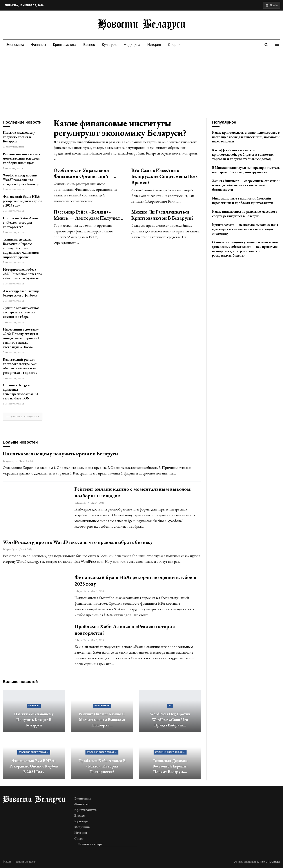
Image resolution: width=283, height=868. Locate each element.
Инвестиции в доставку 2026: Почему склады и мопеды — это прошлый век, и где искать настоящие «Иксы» (21, 338)
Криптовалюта (66, 45)
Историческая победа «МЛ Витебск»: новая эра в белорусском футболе (22, 274)
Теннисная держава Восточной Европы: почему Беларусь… (170, 766)
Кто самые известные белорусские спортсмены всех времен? (165, 176)
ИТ (170, 706)
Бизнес (91, 45)
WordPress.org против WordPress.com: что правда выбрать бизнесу (21, 180)
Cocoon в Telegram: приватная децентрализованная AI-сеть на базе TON (21, 392)
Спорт (178, 45)
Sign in (272, 5)
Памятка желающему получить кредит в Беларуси (19, 137)
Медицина (135, 45)
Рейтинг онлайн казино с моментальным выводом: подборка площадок (22, 158)
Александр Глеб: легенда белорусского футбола (21, 293)
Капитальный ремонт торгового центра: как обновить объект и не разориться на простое (20, 366)
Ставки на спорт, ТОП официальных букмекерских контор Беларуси (35, 752)
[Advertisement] (141, 83)
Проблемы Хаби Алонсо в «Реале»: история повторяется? (22, 222)
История (158, 45)
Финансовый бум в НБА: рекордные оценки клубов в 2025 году (23, 201)
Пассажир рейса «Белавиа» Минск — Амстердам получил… (88, 215)
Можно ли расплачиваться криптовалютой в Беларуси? (162, 215)
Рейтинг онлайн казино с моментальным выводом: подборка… (102, 719)
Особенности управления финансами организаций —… (85, 173)
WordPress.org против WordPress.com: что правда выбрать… (170, 719)
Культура (112, 45)
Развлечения (102, 706)
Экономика (15, 45)
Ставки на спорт (90, 844)
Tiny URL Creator (270, 862)
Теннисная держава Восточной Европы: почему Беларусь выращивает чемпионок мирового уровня (21, 248)
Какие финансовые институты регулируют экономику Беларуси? (120, 128)
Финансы (39, 45)
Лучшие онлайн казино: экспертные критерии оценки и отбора (21, 312)
